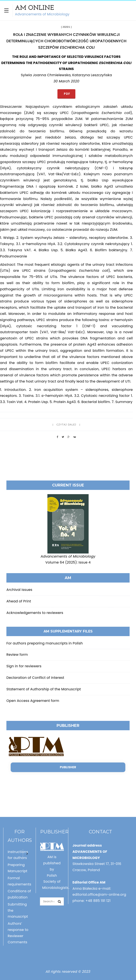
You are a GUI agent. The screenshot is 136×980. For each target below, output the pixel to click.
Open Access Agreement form (33, 701)
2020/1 (66, 27)
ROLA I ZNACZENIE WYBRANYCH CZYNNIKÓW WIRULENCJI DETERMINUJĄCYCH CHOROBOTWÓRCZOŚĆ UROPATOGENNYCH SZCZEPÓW (66, 41)
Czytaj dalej (66, 425)
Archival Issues (19, 590)
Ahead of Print (19, 601)
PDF (66, 94)
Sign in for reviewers (24, 666)
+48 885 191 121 (98, 901)
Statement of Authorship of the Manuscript (44, 689)
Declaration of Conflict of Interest (35, 678)
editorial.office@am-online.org (99, 895)
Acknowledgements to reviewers (35, 613)
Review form (17, 655)
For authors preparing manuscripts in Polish (45, 643)
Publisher (68, 767)
